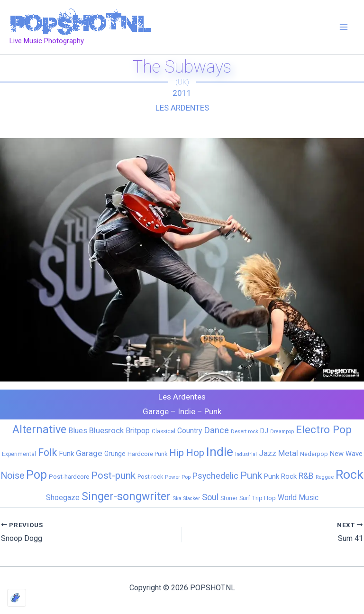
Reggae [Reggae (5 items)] (325, 477)
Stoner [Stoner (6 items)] (229, 498)
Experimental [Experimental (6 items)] (19, 454)
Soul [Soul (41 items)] (210, 497)
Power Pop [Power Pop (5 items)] (178, 477)
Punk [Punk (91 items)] (251, 475)
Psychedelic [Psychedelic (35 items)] (215, 476)
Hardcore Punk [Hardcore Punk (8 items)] (147, 454)
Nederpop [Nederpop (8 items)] (314, 454)
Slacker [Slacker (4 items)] (192, 498)
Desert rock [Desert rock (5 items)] (245, 431)
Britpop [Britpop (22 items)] (138, 431)
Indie (187, 411)
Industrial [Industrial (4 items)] (246, 454)
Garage (156, 411)
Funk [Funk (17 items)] (66, 454)
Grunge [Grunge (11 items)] (115, 454)
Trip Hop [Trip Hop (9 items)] (264, 498)
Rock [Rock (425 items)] (350, 474)
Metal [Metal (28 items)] (288, 453)
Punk (213, 411)
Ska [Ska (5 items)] (177, 498)
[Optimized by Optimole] (17, 598)
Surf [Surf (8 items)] (245, 498)
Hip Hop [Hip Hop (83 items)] (187, 453)
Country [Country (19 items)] (190, 431)
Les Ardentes (182, 108)
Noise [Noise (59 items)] (12, 476)
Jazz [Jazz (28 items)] (268, 453)
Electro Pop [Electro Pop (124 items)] (324, 429)
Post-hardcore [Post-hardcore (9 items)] (69, 477)
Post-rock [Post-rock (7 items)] (150, 477)
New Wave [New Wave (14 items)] (346, 454)
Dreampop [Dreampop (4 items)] (282, 432)
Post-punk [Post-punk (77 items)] (113, 475)
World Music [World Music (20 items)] (298, 498)
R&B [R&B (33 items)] (306, 476)
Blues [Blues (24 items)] (78, 431)
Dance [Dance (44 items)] (216, 430)
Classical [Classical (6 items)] (164, 431)
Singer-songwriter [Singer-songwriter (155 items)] (126, 497)
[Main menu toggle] (344, 28)
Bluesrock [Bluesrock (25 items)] (106, 431)
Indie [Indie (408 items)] (220, 451)
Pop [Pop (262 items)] (36, 475)
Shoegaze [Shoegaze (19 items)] (63, 498)
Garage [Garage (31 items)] (89, 453)
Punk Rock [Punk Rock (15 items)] (280, 476)
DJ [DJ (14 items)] (264, 431)
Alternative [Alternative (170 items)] (39, 429)
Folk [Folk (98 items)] (47, 452)
